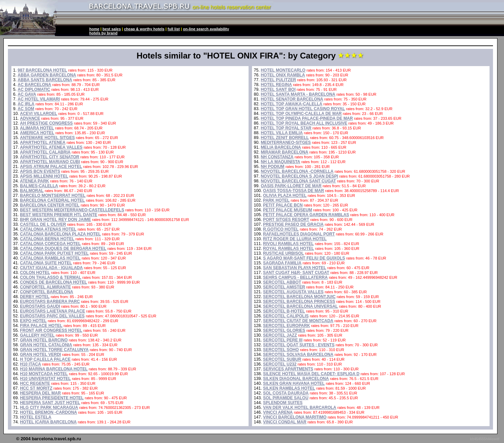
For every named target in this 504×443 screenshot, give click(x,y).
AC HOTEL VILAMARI (39, 99)
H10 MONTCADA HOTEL (44, 374)
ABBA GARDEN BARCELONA (47, 75)
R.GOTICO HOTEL (281, 229)
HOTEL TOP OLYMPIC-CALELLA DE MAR (301, 114)
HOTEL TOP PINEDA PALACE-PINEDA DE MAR (307, 118)
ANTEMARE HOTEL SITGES (47, 138)
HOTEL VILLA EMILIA (282, 133)
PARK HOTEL (276, 200)
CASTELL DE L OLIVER (43, 224)
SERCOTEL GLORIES (284, 330)
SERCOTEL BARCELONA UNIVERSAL (300, 306)
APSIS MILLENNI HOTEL (44, 176)
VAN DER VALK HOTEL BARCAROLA (300, 408)
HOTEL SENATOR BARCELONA (292, 99)
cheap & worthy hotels (144, 29)
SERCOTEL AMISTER (284, 287)
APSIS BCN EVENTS (40, 171)
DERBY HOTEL (35, 297)
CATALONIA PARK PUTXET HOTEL (54, 253)
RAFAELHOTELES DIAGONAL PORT (299, 234)
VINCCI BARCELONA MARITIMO (295, 417)
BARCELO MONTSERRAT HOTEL (53, 196)
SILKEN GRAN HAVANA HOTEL (294, 383)
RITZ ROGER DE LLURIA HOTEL (295, 239)
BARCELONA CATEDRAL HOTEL (52, 200)
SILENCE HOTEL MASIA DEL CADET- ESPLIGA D (311, 374)
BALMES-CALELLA (39, 186)
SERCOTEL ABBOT (282, 282)
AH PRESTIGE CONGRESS (46, 123)
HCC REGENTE (35, 383)
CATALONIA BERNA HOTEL (47, 239)
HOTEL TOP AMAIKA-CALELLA (291, 104)
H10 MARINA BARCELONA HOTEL (54, 369)
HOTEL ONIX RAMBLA (283, 75)
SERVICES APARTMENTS (288, 369)
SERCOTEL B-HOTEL (284, 311)
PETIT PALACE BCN (283, 205)
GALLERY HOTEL (37, 335)
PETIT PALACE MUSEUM (287, 210)
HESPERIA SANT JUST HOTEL (50, 403)
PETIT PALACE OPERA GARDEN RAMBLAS (306, 215)
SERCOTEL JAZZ (280, 335)
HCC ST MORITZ (36, 388)
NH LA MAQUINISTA (280, 162)
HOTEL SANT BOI (278, 89)
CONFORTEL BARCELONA (46, 292)
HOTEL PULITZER (278, 80)
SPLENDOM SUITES (283, 403)
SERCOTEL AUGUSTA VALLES (293, 292)
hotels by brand (103, 33)
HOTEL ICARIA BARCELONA (48, 422)
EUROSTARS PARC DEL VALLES (52, 316)
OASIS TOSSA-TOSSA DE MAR (293, 191)
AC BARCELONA (34, 85)
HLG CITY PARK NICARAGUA (49, 408)
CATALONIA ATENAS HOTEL (48, 229)
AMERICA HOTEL (37, 133)
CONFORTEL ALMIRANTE (45, 287)
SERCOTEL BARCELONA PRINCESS (299, 302)
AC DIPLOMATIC (34, 89)
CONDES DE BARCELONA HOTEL (54, 282)
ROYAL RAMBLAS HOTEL (288, 249)
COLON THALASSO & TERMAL (51, 277)
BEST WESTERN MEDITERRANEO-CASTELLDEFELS (72, 210)
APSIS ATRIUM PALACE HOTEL (51, 167)
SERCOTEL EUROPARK (286, 326)
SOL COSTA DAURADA (286, 393)
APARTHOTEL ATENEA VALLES (51, 147)
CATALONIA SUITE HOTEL (46, 263)
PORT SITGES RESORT (286, 220)
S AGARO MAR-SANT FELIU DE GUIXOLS (304, 258)
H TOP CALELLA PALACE (45, 359)
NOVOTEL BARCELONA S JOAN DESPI (299, 176)
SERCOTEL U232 (280, 364)
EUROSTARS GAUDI (40, 306)
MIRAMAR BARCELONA (284, 152)
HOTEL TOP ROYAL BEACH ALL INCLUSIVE (304, 123)
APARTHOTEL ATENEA (43, 143)
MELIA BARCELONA (281, 147)
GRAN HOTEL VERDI (40, 355)
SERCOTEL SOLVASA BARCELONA (298, 355)
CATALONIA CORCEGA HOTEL (50, 244)
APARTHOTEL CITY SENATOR (50, 157)
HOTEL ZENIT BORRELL (285, 138)
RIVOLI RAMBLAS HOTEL (288, 244)
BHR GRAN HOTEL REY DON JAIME (55, 220)
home (94, 29)
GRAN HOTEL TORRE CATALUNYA (54, 350)
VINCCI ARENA (278, 412)
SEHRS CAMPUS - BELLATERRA (295, 277)
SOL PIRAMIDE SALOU (286, 398)
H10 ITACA (30, 364)
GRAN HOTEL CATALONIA (46, 345)
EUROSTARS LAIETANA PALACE (52, 311)
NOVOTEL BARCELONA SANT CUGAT (298, 181)
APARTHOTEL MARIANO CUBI (50, 162)
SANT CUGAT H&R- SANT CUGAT (296, 273)
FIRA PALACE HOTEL (41, 326)
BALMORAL (32, 191)
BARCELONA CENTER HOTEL (50, 205)
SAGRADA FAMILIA (282, 263)
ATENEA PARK (34, 181)
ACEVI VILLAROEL (39, 114)
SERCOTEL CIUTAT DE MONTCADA (298, 321)
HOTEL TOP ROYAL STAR (286, 128)
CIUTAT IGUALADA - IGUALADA (51, 268)
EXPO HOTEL (33, 321)
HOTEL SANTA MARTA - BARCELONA (298, 94)
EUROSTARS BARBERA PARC (50, 302)
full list (174, 29)
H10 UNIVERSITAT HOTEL (45, 379)
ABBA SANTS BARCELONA (45, 80)
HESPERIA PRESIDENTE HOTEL (52, 398)
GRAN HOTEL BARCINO (44, 340)
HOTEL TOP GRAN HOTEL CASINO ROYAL (303, 109)
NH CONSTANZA (277, 157)
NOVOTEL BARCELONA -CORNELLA (297, 171)
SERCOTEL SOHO (281, 350)
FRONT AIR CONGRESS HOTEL (51, 330)
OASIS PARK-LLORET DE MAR (291, 186)
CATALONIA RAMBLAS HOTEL (50, 258)
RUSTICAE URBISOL (283, 253)
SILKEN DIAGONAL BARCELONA (296, 379)
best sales (112, 29)
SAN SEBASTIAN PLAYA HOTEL (295, 268)
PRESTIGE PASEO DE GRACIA (293, 224)
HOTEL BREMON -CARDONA (49, 412)
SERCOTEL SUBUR (282, 359)
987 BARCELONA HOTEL (42, 70)
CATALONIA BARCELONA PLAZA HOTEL (60, 234)
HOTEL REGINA (276, 85)
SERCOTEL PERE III (283, 340)
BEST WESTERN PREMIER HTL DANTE (59, 215)
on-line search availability (206, 29)
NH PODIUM (272, 167)
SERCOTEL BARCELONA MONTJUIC (299, 297)
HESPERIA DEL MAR (40, 393)
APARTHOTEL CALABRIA (45, 152)
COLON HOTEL (35, 273)
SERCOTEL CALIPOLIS (286, 316)
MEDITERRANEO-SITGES (286, 143)
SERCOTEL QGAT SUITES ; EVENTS (299, 345)
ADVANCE (30, 118)
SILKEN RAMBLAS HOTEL (289, 388)
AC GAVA (27, 94)
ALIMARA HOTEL (37, 128)
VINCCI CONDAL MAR (285, 422)
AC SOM (26, 109)
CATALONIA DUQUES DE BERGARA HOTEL (63, 249)
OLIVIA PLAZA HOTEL (285, 196)
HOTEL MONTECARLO (283, 70)
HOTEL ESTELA (36, 417)
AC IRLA (26, 104)
